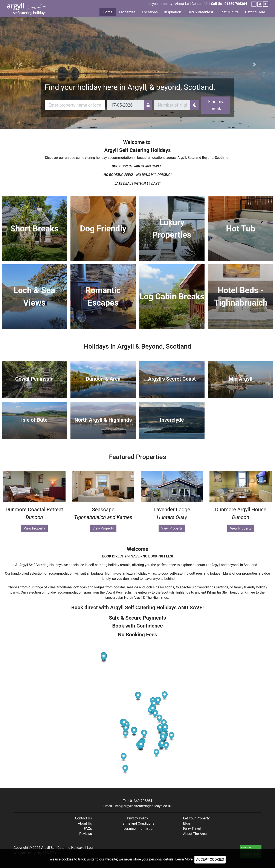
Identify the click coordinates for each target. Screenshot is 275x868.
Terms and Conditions (137, 823)
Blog (186, 823)
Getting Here (255, 12)
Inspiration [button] (173, 12)
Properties (127, 12)
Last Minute (229, 12)
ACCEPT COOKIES (210, 860)
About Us (182, 4)
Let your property (160, 4)
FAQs (88, 829)
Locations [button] (150, 12)
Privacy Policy (138, 818)
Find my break (216, 105)
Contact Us (200, 4)
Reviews (86, 834)
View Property (34, 528)
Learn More (184, 859)
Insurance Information (138, 829)
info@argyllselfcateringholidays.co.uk (143, 806)
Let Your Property (196, 818)
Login (91, 848)
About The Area (195, 834)
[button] (21, 64)
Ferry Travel (192, 829)
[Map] (137, 713)
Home (108, 12)
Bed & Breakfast (200, 12)
